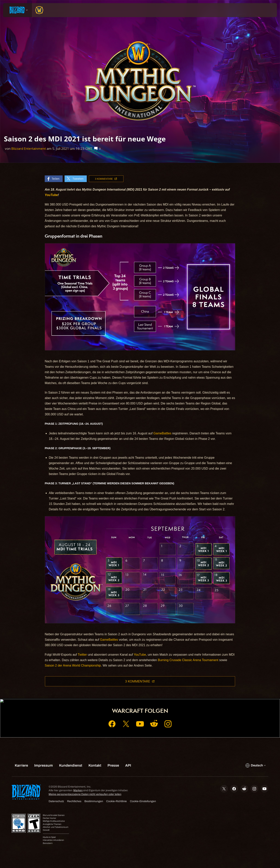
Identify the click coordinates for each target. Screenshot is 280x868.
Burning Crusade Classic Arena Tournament (188, 660)
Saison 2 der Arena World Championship (73, 665)
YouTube (140, 655)
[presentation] (17, 10)
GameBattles (162, 433)
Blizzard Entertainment (29, 149)
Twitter (82, 655)
